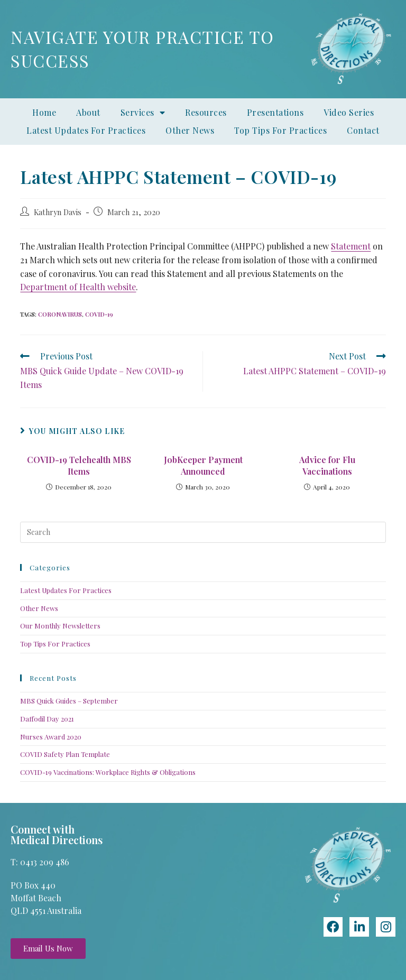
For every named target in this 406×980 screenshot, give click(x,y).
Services (143, 113)
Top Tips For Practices (280, 130)
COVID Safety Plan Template (65, 754)
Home (44, 112)
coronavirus (60, 314)
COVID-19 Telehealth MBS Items (79, 465)
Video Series (349, 112)
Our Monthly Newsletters (60, 626)
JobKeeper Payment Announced (203, 465)
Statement (351, 246)
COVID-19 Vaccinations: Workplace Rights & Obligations (108, 772)
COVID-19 (99, 314)
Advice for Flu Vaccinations (327, 465)
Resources (206, 112)
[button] (48, 949)
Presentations (275, 112)
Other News (190, 130)
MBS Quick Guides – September (69, 701)
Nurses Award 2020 (51, 737)
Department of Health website (78, 287)
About (88, 112)
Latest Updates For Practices (86, 130)
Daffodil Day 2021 (47, 719)
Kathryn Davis (58, 212)
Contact (363, 130)
